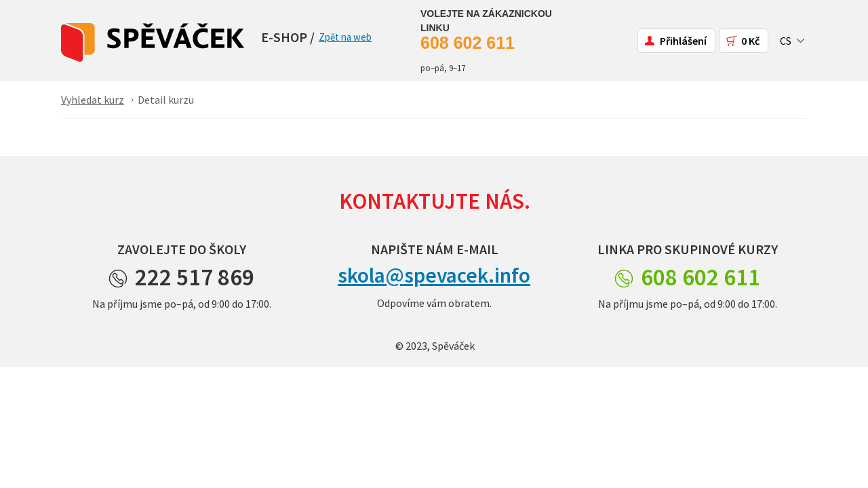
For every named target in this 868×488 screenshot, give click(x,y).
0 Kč (750, 41)
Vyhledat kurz (93, 100)
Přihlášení (683, 41)
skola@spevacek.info (434, 275)
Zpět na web (345, 37)
